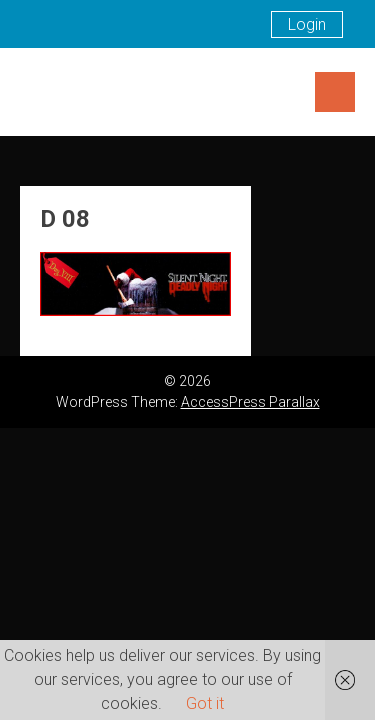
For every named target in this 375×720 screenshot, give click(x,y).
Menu (335, 92)
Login (307, 24)
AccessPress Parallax (250, 402)
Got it (205, 703)
